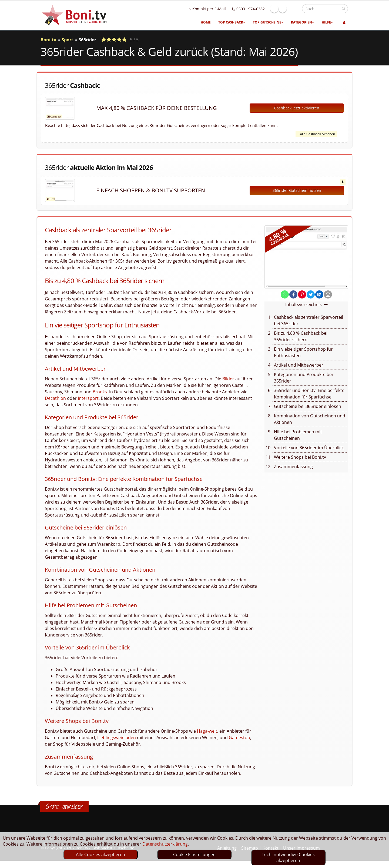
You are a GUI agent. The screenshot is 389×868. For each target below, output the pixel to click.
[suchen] (343, 8)
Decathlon (55, 398)
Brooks (100, 392)
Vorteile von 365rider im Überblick (309, 448)
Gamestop (239, 738)
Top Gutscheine (268, 22)
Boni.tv (48, 40)
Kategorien (303, 22)
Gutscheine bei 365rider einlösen (308, 406)
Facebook (286, 9)
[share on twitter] (311, 294)
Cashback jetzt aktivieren (297, 108)
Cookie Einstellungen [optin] (194, 854)
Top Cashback (232, 22)
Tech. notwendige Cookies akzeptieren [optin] (288, 857)
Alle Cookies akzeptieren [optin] (100, 854)
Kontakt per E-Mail (219, 9)
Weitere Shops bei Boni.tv (300, 457)
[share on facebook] (293, 294)
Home (206, 22)
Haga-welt (207, 731)
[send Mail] (328, 294)
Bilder (228, 379)
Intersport (88, 398)
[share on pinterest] (302, 294)
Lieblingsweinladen (117, 738)
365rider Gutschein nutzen (297, 190)
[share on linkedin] (319, 294)
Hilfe (327, 22)
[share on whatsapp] (285, 294)
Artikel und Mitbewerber (299, 365)
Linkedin (294, 9)
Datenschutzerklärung (165, 844)
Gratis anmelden (64, 806)
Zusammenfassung (293, 467)
